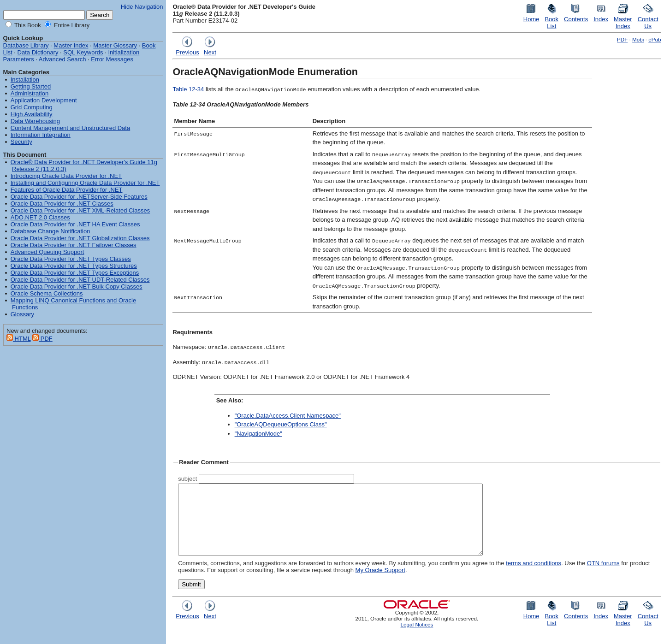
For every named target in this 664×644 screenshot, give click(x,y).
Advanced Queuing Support (47, 252)
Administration (30, 93)
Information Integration (41, 135)
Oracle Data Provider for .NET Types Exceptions (75, 273)
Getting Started (31, 86)
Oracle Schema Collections (47, 293)
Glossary (22, 314)
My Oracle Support (380, 584)
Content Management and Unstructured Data (70, 128)
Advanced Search (62, 59)
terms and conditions (534, 577)
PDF (622, 39)
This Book (27, 25)
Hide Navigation (142, 7)
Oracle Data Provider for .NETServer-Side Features (79, 197)
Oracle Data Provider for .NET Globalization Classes (80, 238)
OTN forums (603, 577)
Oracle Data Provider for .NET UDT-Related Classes (80, 280)
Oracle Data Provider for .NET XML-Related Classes (80, 210)
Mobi (638, 39)
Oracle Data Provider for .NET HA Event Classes (75, 224)
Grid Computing (32, 107)
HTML (19, 339)
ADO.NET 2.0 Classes (40, 217)
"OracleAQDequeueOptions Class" (281, 424)
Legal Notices (417, 638)
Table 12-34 (188, 89)
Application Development (44, 100)
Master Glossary (115, 45)
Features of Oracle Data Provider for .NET (67, 190)
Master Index (71, 45)
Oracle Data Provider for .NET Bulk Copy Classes (77, 287)
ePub (655, 39)
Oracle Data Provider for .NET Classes (62, 204)
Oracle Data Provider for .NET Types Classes (71, 259)
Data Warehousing (35, 121)
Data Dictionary (38, 52)
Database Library (26, 45)
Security (21, 142)
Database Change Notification (50, 231)
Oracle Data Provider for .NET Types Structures (74, 266)
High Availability (32, 114)
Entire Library (71, 25)
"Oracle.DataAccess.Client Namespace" (288, 416)
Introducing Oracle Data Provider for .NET (66, 176)
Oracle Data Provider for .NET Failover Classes (74, 245)
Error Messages (112, 59)
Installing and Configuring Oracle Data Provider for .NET (85, 183)
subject (187, 479)
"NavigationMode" (258, 434)
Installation (25, 80)
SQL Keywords (83, 52)
